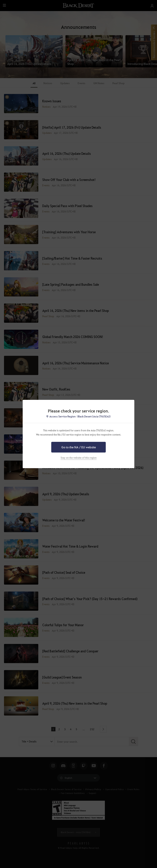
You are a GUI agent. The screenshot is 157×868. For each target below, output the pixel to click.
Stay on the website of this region (79, 458)
